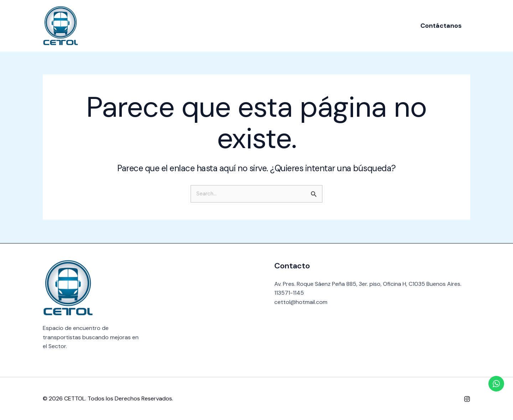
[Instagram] (467, 399)
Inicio (186, 25)
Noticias (284, 25)
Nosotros (218, 25)
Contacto (321, 25)
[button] (441, 26)
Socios (252, 25)
